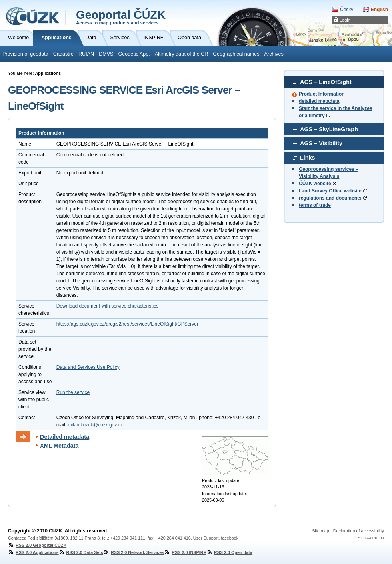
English (379, 10)
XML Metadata (59, 446)
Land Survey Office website (333, 191)
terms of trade (315, 205)
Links (308, 158)
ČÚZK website (318, 184)
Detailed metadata (65, 437)
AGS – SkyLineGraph (329, 129)
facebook (230, 538)
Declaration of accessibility (359, 531)
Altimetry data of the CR (182, 54)
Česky (347, 10)
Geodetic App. (134, 54)
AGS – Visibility (321, 143)
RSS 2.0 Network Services (134, 552)
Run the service (73, 392)
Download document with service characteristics (107, 306)
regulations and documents (333, 198)
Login (345, 20)
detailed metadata (319, 101)
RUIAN (86, 54)
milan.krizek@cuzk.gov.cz (95, 425)
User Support (206, 538)
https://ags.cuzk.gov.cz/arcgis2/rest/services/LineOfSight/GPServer (127, 324)
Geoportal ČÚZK (121, 17)
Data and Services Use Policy (88, 367)
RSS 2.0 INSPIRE (185, 552)
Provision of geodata (25, 54)
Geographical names (236, 54)
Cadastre (63, 54)
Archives (274, 54)
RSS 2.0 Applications (33, 552)
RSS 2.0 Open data (229, 552)
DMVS (106, 54)
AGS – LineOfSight (326, 82)
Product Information (322, 94)
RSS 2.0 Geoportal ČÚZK (37, 545)
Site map (321, 531)
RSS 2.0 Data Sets (81, 552)
